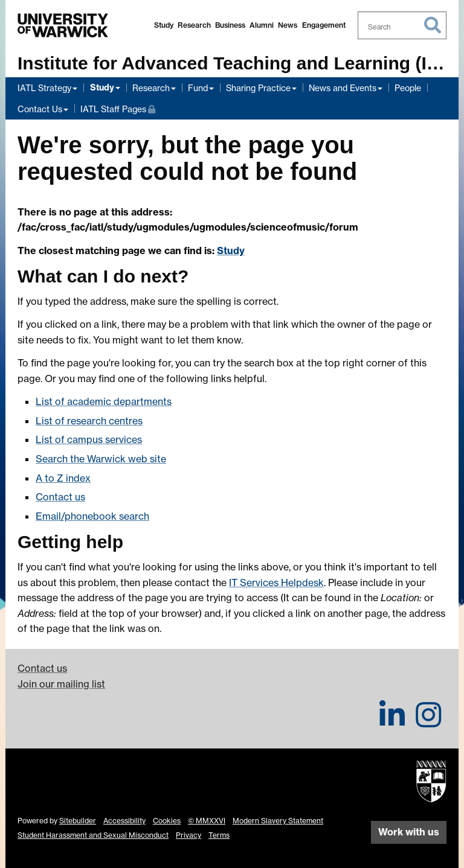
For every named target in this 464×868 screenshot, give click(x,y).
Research (194, 25)
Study (164, 25)
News (288, 25)
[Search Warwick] (402, 25)
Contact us (60, 497)
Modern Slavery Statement (278, 821)
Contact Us (40, 109)
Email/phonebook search (92, 516)
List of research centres (89, 421)
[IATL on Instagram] (428, 722)
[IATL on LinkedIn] (392, 722)
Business (230, 25)
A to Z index (63, 478)
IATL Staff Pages (118, 108)
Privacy (188, 835)
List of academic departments (104, 401)
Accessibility (124, 821)
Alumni (262, 25)
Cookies (167, 821)
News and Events (343, 88)
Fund (198, 88)
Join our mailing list (61, 684)
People (408, 88)
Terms (219, 835)
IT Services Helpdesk (276, 582)
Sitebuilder (78, 821)
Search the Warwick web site (101, 459)
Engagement (324, 25)
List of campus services (89, 439)
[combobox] (402, 25)
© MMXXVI (207, 821)
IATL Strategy (44, 88)
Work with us (409, 832)
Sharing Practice (258, 88)
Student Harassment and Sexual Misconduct (93, 835)
